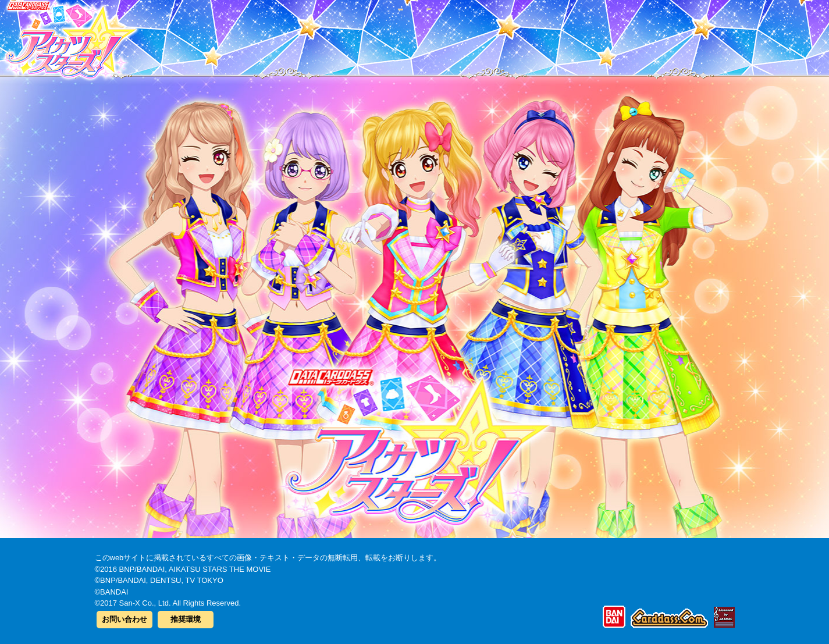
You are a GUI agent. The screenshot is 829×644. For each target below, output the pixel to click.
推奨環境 (186, 619)
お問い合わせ (124, 619)
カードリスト (341, 34)
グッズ (489, 34)
